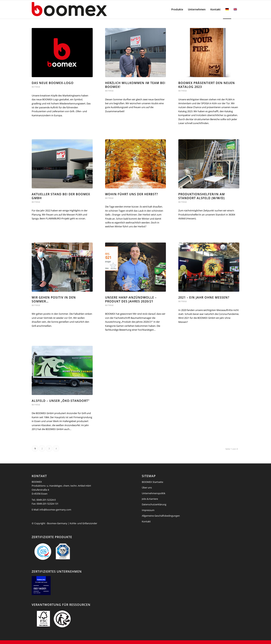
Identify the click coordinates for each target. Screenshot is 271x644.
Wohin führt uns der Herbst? (132, 194)
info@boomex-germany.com (55, 510)
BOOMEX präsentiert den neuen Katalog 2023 (207, 85)
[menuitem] (177, 9)
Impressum (148, 510)
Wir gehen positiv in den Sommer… (54, 299)
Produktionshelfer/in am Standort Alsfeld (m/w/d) (202, 196)
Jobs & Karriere (150, 499)
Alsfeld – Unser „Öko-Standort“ (61, 401)
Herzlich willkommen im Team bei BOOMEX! (135, 85)
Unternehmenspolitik (154, 493)
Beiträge (36, 87)
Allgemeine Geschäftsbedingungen (161, 516)
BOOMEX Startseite (152, 482)
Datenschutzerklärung (154, 504)
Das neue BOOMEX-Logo (53, 83)
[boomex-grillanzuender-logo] (78, 9)
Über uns (147, 487)
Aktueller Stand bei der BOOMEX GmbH (61, 196)
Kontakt (146, 521)
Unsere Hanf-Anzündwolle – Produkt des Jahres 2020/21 (131, 299)
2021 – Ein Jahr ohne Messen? (204, 297)
